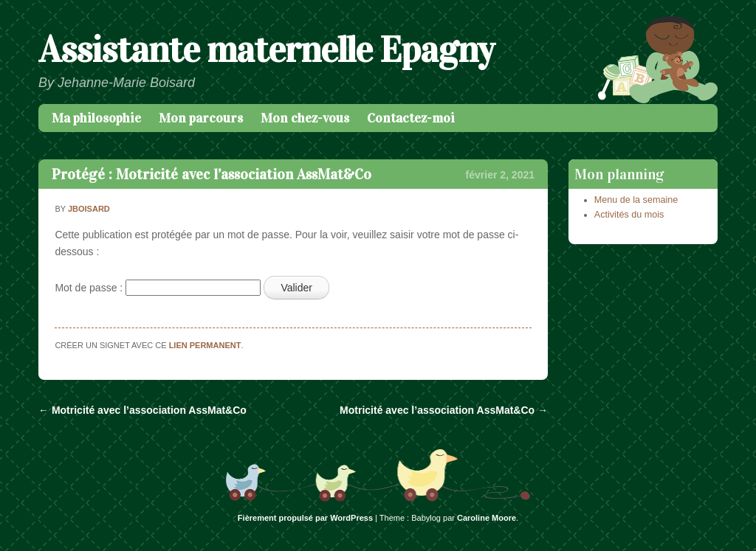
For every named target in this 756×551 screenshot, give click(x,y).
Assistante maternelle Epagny (266, 50)
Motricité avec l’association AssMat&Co (142, 410)
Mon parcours (201, 118)
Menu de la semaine (636, 200)
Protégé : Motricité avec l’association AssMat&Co (212, 174)
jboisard (89, 209)
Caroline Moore (487, 518)
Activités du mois (629, 215)
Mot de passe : (158, 288)
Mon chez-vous (305, 118)
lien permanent (205, 345)
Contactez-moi (411, 118)
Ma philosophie (96, 118)
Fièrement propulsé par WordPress (305, 518)
